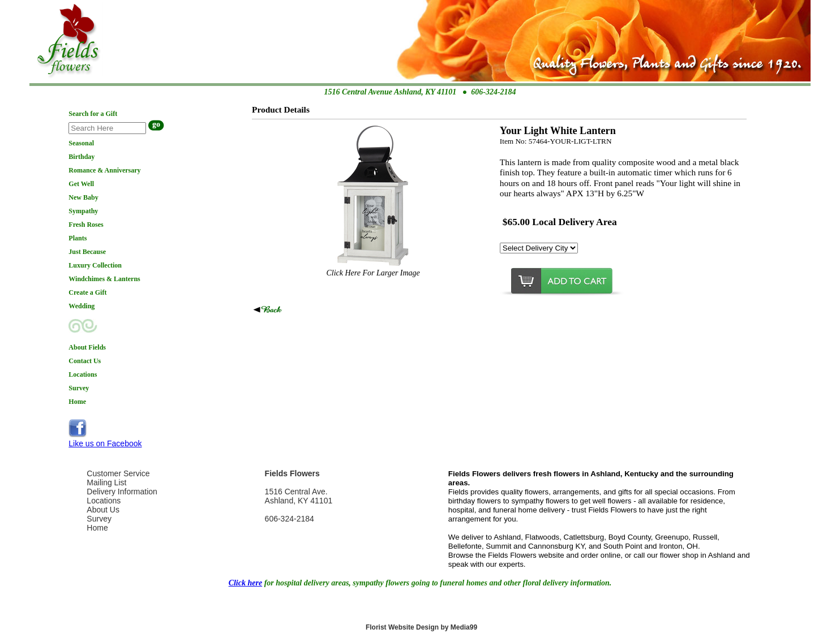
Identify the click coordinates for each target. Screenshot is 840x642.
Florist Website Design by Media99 (421, 627)
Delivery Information (122, 492)
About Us (103, 510)
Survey (99, 519)
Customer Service (118, 473)
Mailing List (106, 482)
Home (97, 528)
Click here (246, 583)
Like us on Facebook (105, 443)
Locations (104, 501)
